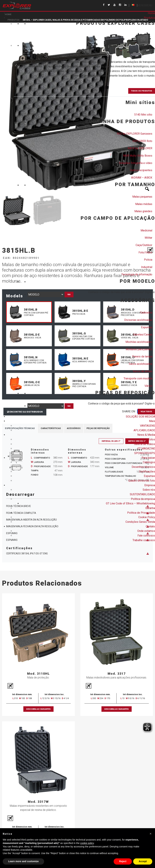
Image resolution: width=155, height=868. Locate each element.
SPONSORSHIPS (145, 453)
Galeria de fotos (145, 439)
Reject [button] (123, 861)
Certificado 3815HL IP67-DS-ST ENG (77, 554)
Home (151, 13)
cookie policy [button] (87, 843)
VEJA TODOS (146, 412)
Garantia (150, 508)
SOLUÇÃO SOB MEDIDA (140, 417)
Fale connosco (146, 536)
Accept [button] (143, 861)
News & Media (146, 435)
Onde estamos (146, 531)
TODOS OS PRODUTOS (142, 91)
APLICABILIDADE (144, 430)
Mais (152, 421)
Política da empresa (143, 499)
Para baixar (148, 458)
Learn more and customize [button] (23, 861)
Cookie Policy (147, 517)
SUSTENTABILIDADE (142, 494)
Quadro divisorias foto (142, 481)
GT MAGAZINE (146, 449)
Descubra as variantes (38, 709)
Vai (69, 295)
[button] (145, 5)
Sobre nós (149, 490)
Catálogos (149, 462)
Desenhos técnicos (143, 467)
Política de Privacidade (141, 513)
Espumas (149, 476)
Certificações (147, 472)
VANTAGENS (147, 426)
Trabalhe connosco (144, 540)
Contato (150, 526)
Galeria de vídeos (145, 444)
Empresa (150, 485)
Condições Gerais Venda (140, 522)
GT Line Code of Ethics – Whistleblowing (130, 503)
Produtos (149, 18)
